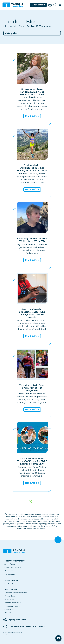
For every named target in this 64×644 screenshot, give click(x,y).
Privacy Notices (10, 596)
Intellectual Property (12, 606)
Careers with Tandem (13, 567)
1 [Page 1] (30, 502)
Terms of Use (10, 599)
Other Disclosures (11, 613)
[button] (32, 33)
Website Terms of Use (13, 603)
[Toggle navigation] (60, 5)
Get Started (38, 5)
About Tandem (10, 564)
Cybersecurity (10, 610)
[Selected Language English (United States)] (32, 620)
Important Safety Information (16, 593)
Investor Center (10, 574)
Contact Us (9, 583)
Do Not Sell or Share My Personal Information (26, 626)
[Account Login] (50, 5)
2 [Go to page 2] (34, 502)
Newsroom (9, 571)
